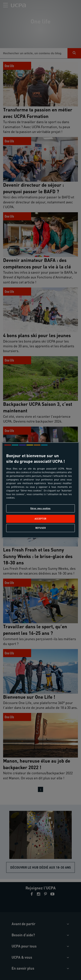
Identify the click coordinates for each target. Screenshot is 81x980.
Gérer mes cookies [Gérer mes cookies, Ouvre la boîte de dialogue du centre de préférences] (40, 508)
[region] (40, 490)
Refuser (41, 528)
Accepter (40, 519)
